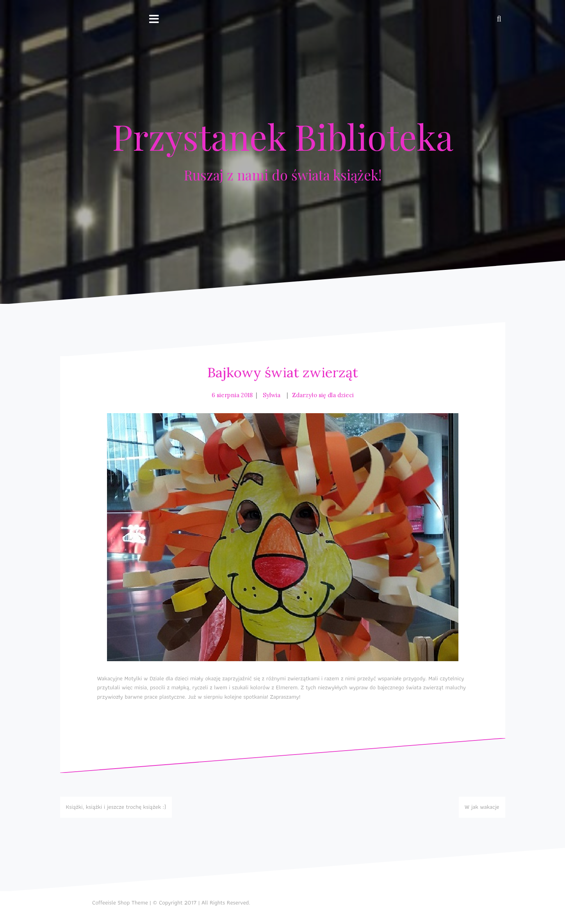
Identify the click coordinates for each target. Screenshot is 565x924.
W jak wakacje (482, 807)
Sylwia (272, 395)
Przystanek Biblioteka (283, 136)
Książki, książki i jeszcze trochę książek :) (116, 807)
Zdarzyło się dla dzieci (323, 395)
